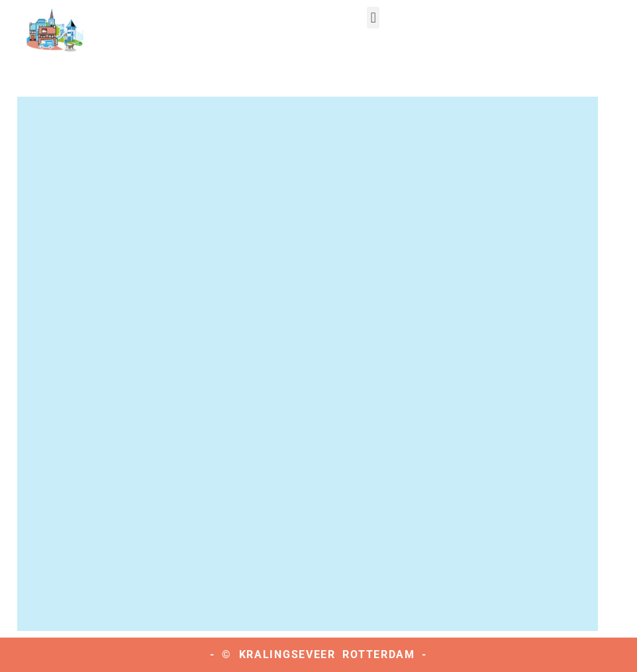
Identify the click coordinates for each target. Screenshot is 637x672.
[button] (373, 18)
